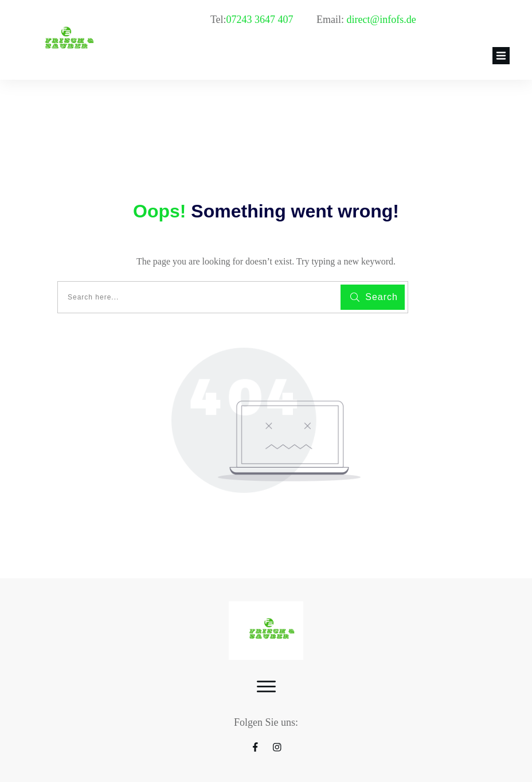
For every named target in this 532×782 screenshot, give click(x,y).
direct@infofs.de (382, 20)
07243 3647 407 (261, 20)
